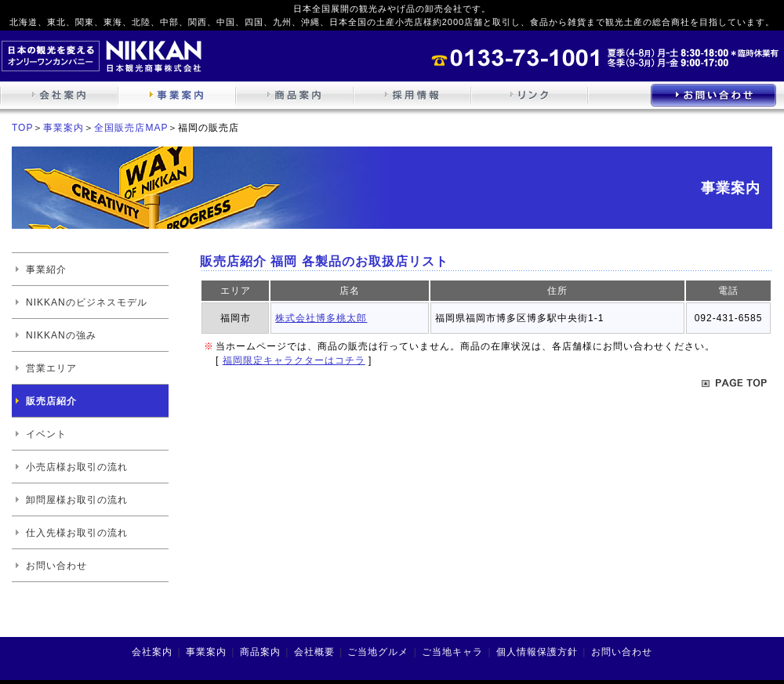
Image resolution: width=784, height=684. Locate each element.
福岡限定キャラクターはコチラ (294, 360)
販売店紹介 (51, 401)
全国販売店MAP (131, 128)
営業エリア (51, 368)
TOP (22, 128)
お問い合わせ (56, 566)
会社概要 (314, 652)
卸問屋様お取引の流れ (77, 500)
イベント (46, 434)
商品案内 (260, 652)
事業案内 (64, 128)
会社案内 (152, 652)
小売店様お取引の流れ (77, 467)
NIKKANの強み (61, 335)
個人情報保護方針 (537, 652)
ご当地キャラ (452, 652)
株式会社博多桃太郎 (321, 318)
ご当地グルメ (378, 652)
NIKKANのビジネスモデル (87, 302)
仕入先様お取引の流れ (77, 533)
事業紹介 (46, 270)
